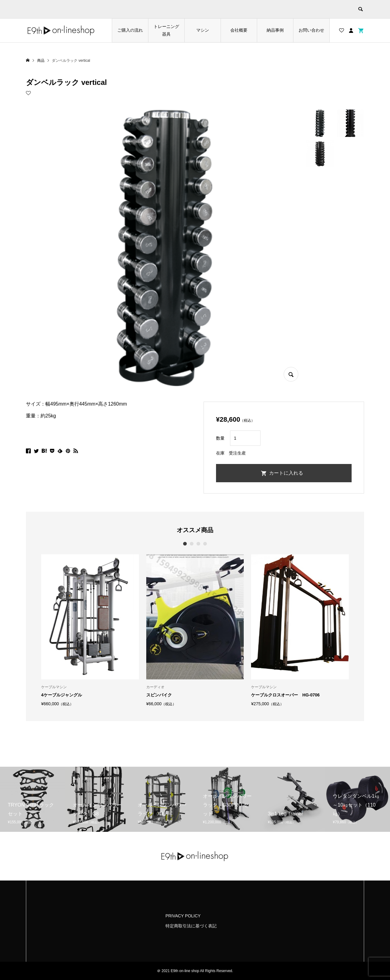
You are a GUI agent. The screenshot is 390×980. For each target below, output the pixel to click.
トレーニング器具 (166, 30)
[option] (90, 630)
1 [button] (185, 544)
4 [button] (205, 544)
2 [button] (192, 544)
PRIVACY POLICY (183, 916)
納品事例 (275, 30)
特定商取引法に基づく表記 (191, 926)
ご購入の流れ (130, 30)
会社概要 (239, 30)
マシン (203, 30)
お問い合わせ (311, 30)
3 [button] (199, 544)
